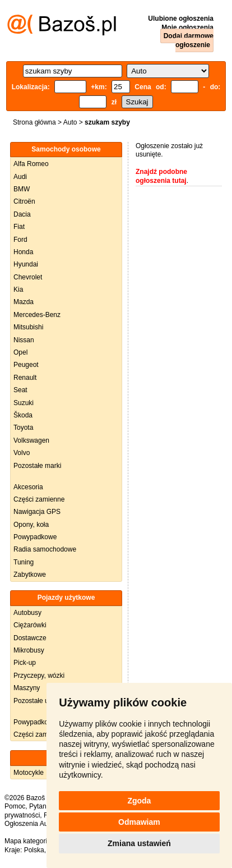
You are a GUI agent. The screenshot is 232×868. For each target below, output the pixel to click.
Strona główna (34, 122)
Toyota (23, 428)
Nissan (24, 340)
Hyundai (26, 264)
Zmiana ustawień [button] (139, 843)
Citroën (24, 201)
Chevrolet (28, 277)
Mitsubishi (28, 327)
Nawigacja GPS (37, 512)
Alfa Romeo (31, 164)
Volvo (22, 453)
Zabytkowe (30, 575)
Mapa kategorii (27, 841)
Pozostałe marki (37, 466)
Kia (18, 290)
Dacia (22, 214)
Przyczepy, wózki (39, 676)
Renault (25, 378)
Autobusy (27, 613)
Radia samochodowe (45, 549)
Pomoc (15, 806)
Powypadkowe (35, 537)
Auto (70, 122)
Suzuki (24, 403)
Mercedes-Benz (37, 315)
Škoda (23, 415)
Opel (20, 352)
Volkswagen (31, 440)
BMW (22, 189)
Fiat (19, 227)
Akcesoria (28, 487)
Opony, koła (31, 525)
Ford (20, 240)
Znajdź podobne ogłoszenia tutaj (161, 176)
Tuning (24, 562)
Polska (34, 850)
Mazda (24, 302)
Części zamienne (39, 499)
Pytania (40, 806)
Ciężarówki (30, 625)
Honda (23, 252)
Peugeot (26, 365)
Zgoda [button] (139, 801)
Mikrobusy (29, 650)
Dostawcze (30, 638)
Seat (20, 390)
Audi (20, 177)
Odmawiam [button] (139, 822)
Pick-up (25, 663)
